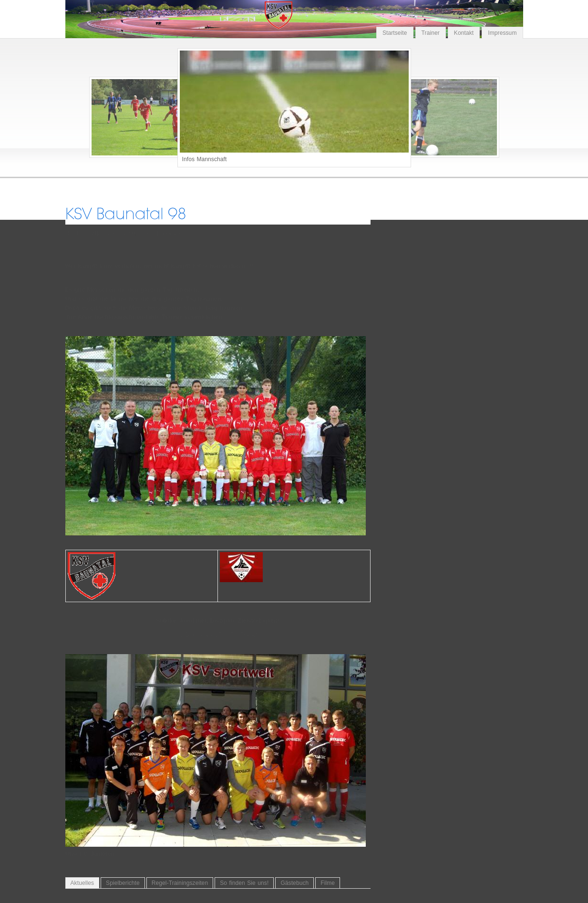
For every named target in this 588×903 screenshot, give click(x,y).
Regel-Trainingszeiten (180, 883)
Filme (328, 883)
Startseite (395, 33)
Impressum (502, 33)
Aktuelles (83, 883)
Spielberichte (123, 883)
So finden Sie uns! (244, 883)
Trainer (431, 33)
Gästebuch (294, 883)
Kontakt (464, 33)
